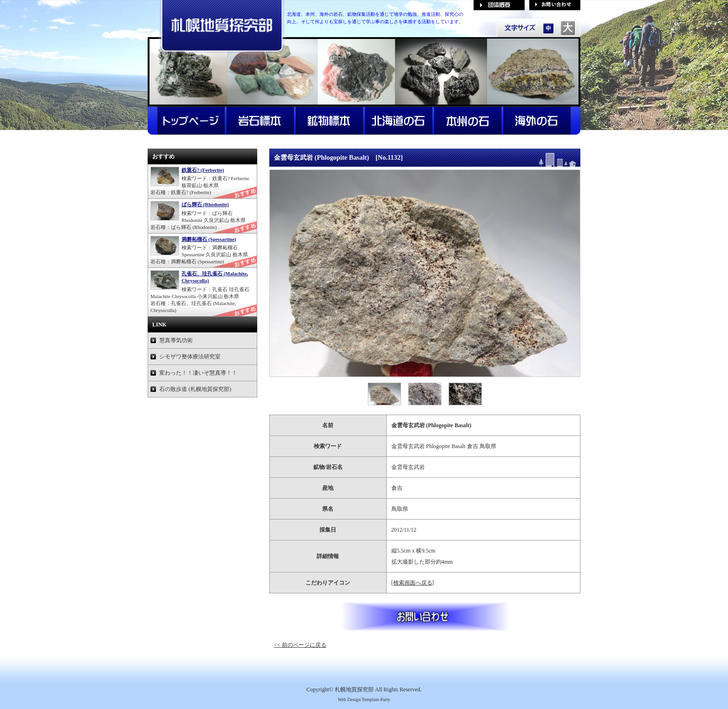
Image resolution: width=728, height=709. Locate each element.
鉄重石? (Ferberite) (203, 170)
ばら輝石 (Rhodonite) (205, 204)
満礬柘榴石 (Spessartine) (209, 239)
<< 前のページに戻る (300, 645)
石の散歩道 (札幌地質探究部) (195, 389)
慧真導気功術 (176, 340)
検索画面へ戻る (413, 583)
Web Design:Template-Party (364, 699)
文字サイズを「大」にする (568, 28)
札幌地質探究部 (354, 689)
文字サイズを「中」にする (548, 28)
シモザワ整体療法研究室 (190, 357)
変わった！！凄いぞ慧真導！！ (198, 373)
